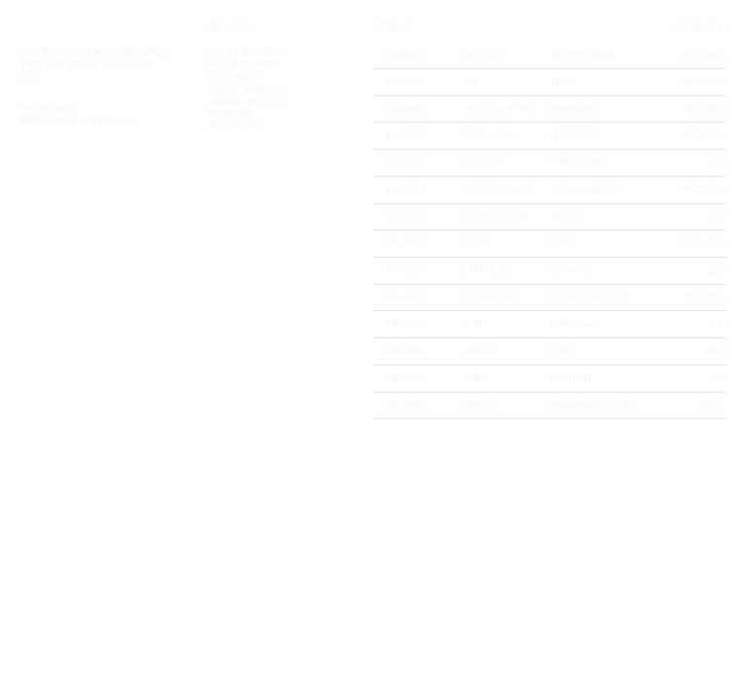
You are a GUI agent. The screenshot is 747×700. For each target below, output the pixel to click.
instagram (48, 109)
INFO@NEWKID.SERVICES (79, 122)
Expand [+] (700, 26)
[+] (27, 78)
